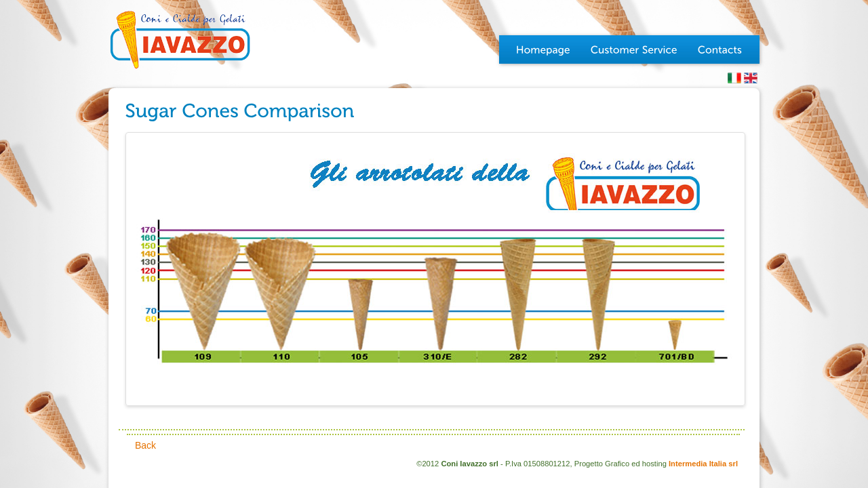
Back (145, 445)
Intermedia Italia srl (703, 464)
